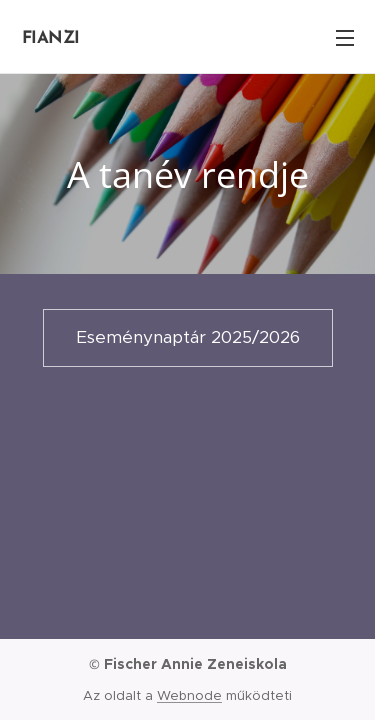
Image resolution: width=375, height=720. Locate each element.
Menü (345, 38)
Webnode (189, 695)
